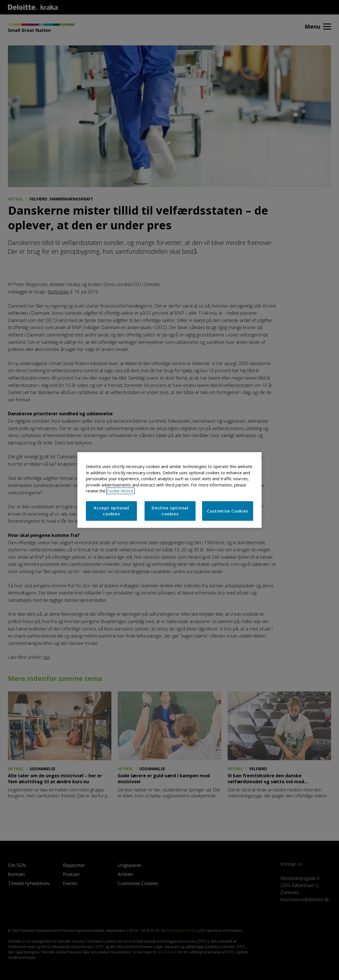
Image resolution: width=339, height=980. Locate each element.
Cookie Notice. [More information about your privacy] (120, 491)
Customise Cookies (228, 511)
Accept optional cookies (111, 511)
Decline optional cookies (170, 511)
